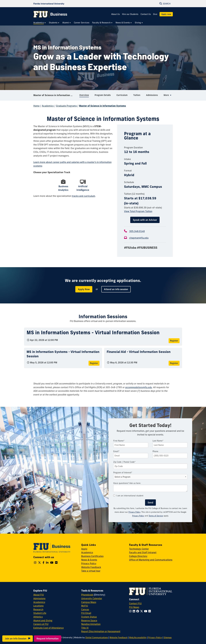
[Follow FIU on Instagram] (131, 611)
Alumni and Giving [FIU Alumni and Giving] (43, 620)
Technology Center (139, 549)
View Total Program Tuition (138, 211)
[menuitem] (40, 23)
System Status (89, 617)
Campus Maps (89, 602)
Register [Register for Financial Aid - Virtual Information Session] (174, 363)
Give (155, 14)
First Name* (119, 441)
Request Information (48, 639)
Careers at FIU (41, 624)
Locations (38, 606)
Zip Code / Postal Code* (124, 462)
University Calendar (92, 598)
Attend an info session (116, 289)
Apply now (166, 14)
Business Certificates (92, 556)
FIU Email (86, 613)
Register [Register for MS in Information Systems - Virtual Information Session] (174, 341)
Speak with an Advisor (145, 220)
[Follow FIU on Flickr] (150, 611)
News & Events (89, 560)
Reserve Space (89, 620)
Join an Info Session (18, 639)
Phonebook (87, 595)
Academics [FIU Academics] (39, 602)
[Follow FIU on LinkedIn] (134, 611)
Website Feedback (91, 567)
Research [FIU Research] (38, 609)
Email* (116, 451)
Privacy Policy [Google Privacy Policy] (138, 516)
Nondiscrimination (91, 624)
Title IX (85, 628)
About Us (116, 14)
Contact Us (146, 14)
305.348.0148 (137, 231)
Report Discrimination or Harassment (101, 631)
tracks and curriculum (84, 196)
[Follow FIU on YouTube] (146, 611)
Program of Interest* (123, 473)
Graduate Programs (66, 106)
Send (150, 503)
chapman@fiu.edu (139, 238)
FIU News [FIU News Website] (134, 607)
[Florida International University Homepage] (49, 4)
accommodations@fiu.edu (139, 387)
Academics (48, 106)
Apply (84, 549)
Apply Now (84, 289)
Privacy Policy (134, 512)
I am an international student (128, 496)
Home (36, 106)
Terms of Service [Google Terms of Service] (156, 516)
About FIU (39, 595)
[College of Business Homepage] (50, 14)
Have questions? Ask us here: (127, 483)
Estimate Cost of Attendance (49, 628)
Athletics (38, 617)
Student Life (40, 613)
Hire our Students (130, 14)
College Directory (138, 556)
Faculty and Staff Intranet (143, 552)
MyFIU (85, 606)
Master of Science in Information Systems (55, 95)
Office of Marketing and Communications (151, 560)
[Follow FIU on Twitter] (142, 611)
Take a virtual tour (91, 571)
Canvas (85, 609)
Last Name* (158, 441)
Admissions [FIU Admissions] (39, 598)
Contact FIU (135, 603)
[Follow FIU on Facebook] (138, 611)
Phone (155, 451)
